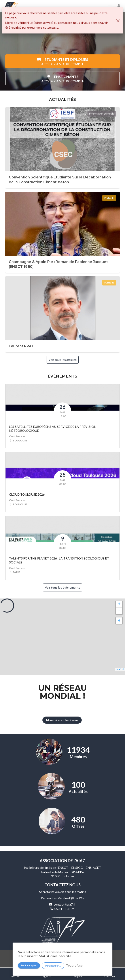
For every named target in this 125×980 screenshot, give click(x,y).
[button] (119, 621)
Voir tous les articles (63, 360)
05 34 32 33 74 (64, 909)
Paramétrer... (53, 966)
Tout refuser (75, 965)
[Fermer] (118, 21)
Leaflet (120, 669)
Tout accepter (29, 965)
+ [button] (119, 604)
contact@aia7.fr (65, 904)
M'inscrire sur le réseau (62, 720)
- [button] (119, 611)
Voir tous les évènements (62, 587)
